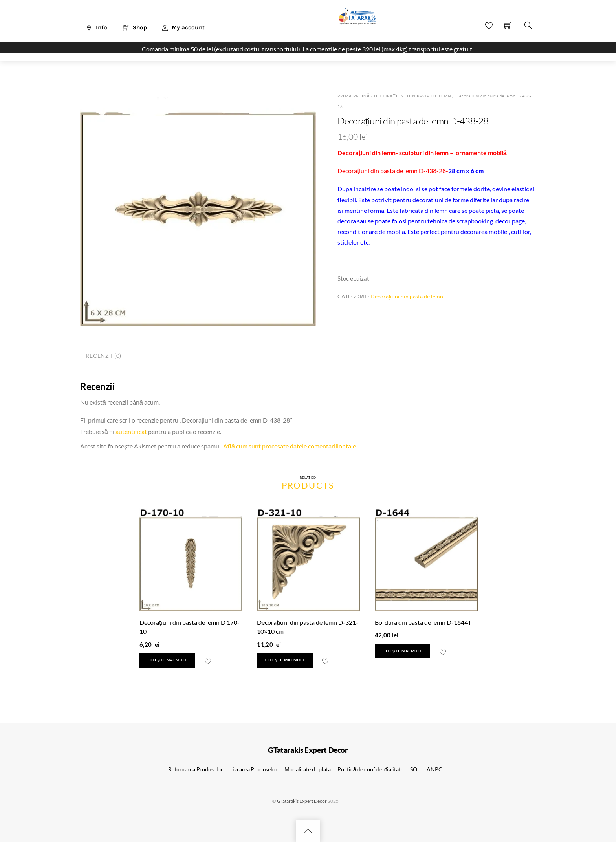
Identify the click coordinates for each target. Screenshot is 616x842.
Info (97, 27)
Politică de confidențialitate (370, 769)
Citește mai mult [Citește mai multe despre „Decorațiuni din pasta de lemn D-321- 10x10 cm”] (285, 660)
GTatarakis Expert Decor (302, 801)
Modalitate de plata (307, 769)
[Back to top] (308, 831)
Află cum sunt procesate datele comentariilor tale (290, 446)
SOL (415, 769)
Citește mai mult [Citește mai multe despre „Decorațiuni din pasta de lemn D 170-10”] (167, 660)
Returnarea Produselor (196, 769)
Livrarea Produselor (254, 769)
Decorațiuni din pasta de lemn (413, 96)
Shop (135, 27)
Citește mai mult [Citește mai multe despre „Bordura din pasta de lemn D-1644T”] (402, 651)
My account (183, 27)
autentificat (131, 431)
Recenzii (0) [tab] (104, 356)
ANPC (434, 769)
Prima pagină (354, 96)
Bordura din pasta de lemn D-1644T (423, 622)
